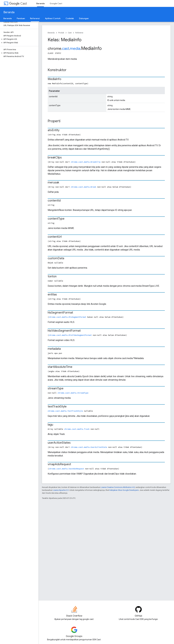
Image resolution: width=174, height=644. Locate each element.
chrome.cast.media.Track (77, 429)
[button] (19, 39)
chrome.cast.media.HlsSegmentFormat (68, 317)
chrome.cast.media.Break (83, 187)
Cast (18, 4)
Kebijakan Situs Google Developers (124, 490)
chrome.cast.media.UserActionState (89, 447)
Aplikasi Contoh (53, 18)
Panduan (21, 18)
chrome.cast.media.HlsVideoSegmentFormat (70, 335)
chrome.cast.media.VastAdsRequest (66, 469)
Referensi (79, 33)
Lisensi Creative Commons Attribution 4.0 (118, 487)
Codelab (70, 18)
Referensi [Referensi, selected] (35, 18)
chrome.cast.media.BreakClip (86, 162)
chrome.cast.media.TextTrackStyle (65, 411)
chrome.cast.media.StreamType (73, 393)
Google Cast (56, 3)
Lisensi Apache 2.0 (61, 490)
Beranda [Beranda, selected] (40, 3)
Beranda (9, 12)
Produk (61, 33)
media (75, 49)
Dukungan (84, 18)
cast (66, 49)
